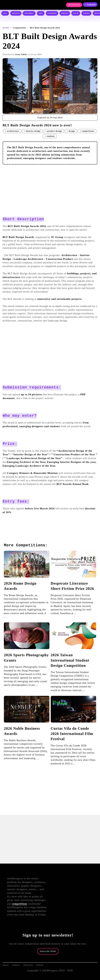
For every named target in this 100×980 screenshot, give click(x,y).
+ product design (54, 131)
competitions (20, 904)
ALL (5, 13)
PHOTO (65, 13)
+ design (71, 131)
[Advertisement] (50, 185)
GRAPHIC (29, 13)
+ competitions (87, 131)
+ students (50, 136)
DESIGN (16, 13)
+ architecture (12, 131)
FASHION (52, 13)
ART (41, 13)
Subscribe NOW (48, 951)
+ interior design (32, 131)
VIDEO (86, 13)
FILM (76, 13)
